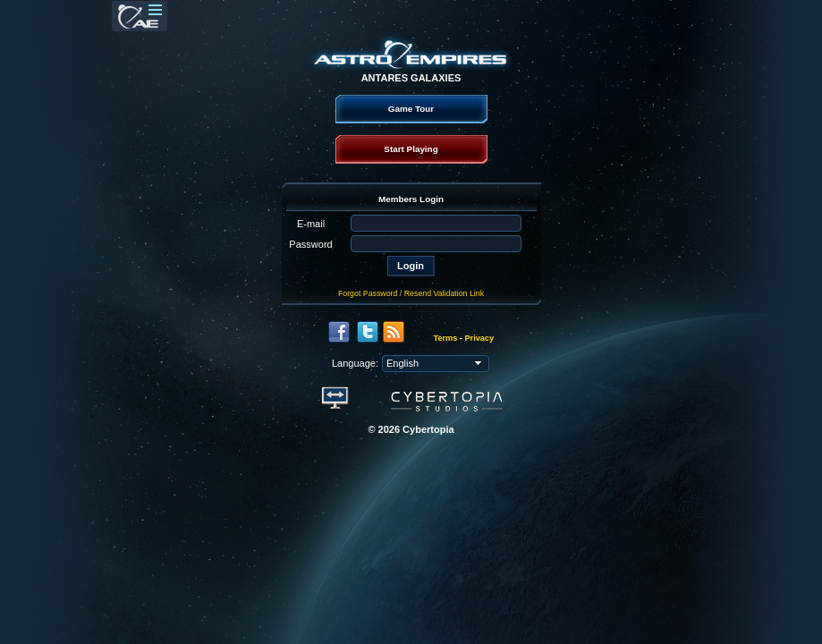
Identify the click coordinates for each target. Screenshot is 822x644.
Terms (446, 338)
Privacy (479, 338)
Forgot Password (368, 293)
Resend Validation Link (444, 293)
